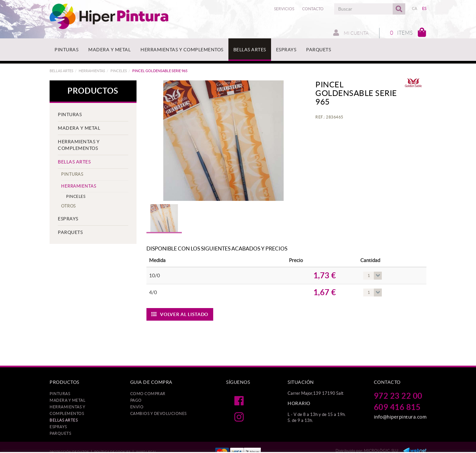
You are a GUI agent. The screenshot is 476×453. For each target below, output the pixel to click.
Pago (136, 400)
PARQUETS (70, 232)
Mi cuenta (351, 33)
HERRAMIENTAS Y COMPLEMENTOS (79, 145)
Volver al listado (180, 314)
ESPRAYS (68, 219)
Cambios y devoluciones (159, 413)
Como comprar (148, 394)
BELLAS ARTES (61, 71)
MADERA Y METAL (79, 128)
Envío (137, 407)
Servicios (284, 9)
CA (415, 8)
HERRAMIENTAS (92, 71)
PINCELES (119, 71)
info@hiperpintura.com (400, 417)
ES (424, 8)
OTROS (69, 206)
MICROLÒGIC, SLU (381, 451)
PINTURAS (70, 114)
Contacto (313, 9)
